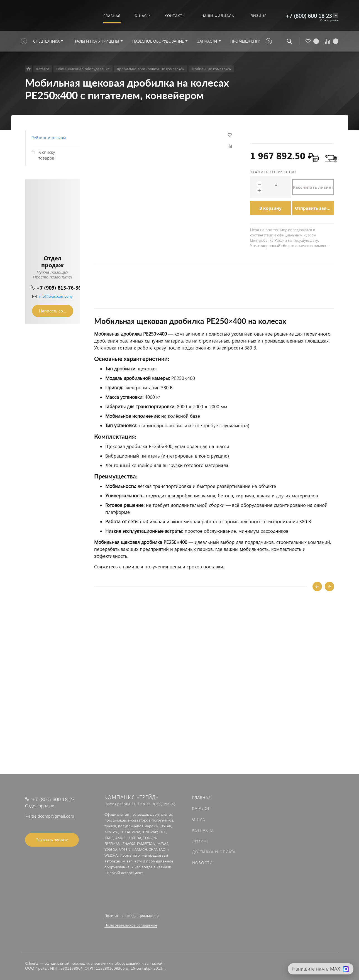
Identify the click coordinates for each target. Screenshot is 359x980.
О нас (199, 819)
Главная (202, 797)
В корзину (270, 208)
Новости (202, 863)
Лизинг (201, 841)
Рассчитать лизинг (313, 187)
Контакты (203, 830)
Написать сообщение (56, 311)
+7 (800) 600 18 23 (309, 15)
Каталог (201, 808)
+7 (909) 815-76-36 (59, 288)
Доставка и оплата (214, 852)
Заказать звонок (52, 840)
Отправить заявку (314, 208)
